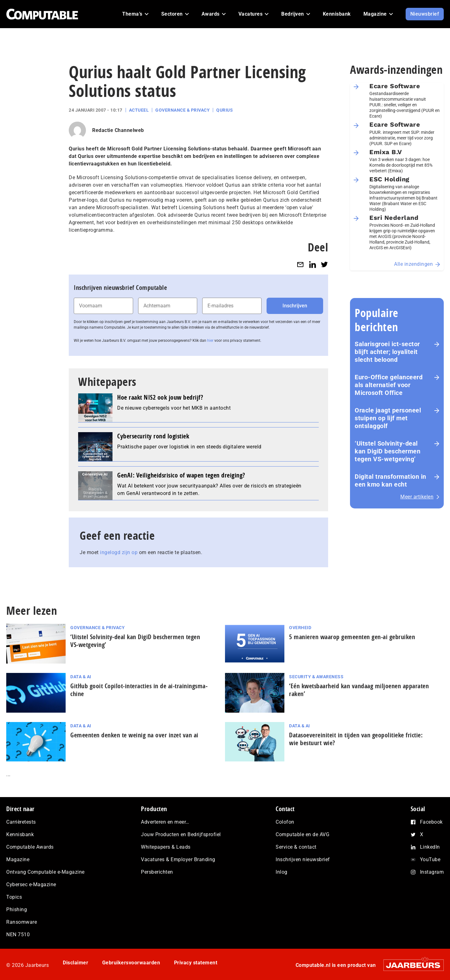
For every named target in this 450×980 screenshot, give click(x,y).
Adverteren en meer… (165, 822)
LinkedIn (430, 847)
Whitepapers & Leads (166, 847)
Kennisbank (20, 834)
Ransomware (22, 922)
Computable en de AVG (302, 834)
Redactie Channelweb (118, 130)
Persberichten (157, 872)
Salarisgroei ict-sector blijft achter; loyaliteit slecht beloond (387, 352)
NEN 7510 (18, 935)
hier (210, 341)
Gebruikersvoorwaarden (131, 963)
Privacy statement (196, 963)
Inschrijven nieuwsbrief (303, 859)
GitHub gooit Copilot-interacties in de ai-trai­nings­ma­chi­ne (139, 690)
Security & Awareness (316, 677)
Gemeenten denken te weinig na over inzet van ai (135, 735)
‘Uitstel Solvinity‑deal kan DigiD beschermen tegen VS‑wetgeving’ (387, 451)
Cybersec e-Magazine (31, 884)
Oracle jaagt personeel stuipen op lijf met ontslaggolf (388, 418)
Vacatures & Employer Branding (178, 859)
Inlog (282, 872)
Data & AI (81, 677)
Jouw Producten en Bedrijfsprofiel (181, 834)
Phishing (17, 909)
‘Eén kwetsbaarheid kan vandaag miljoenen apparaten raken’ (359, 690)
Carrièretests (21, 822)
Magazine (18, 859)
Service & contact (296, 847)
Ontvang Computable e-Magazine (45, 872)
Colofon (285, 822)
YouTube (430, 859)
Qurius (225, 110)
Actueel (139, 110)
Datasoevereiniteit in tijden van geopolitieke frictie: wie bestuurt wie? (356, 739)
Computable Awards (30, 847)
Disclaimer (75, 963)
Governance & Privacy (182, 110)
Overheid (300, 628)
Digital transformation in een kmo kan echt (390, 480)
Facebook (431, 822)
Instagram (432, 872)
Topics (14, 897)
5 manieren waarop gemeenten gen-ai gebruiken (352, 637)
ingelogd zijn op (119, 552)
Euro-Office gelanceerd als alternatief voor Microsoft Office (389, 385)
